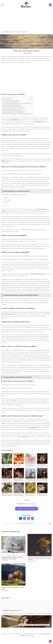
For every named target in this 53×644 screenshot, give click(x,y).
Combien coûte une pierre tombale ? (11, 102)
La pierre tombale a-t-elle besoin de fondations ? (14, 108)
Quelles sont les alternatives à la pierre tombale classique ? (17, 114)
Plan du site (31, 636)
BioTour (26, 5)
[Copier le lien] (26, 523)
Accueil (3, 32)
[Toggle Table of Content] (30, 99)
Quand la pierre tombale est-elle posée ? (12, 109)
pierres (29, 504)
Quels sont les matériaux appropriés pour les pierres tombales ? (18, 103)
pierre (26, 504)
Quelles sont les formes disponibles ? (12, 105)
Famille (7, 32)
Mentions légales (46, 634)
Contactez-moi (23, 636)
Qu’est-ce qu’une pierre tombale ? (11, 100)
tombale (34, 504)
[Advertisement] (26, 21)
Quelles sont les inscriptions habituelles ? (13, 106)
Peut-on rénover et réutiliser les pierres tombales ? (14, 111)
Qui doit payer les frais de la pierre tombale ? (13, 112)
